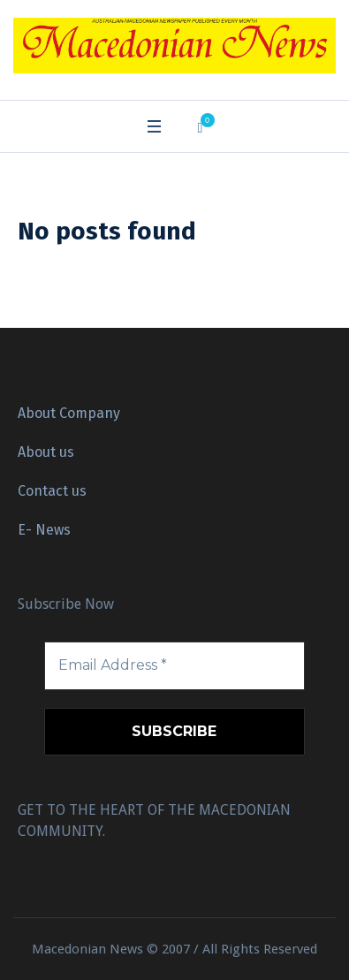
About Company (69, 413)
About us (46, 452)
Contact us (52, 491)
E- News (44, 530)
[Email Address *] (174, 665)
